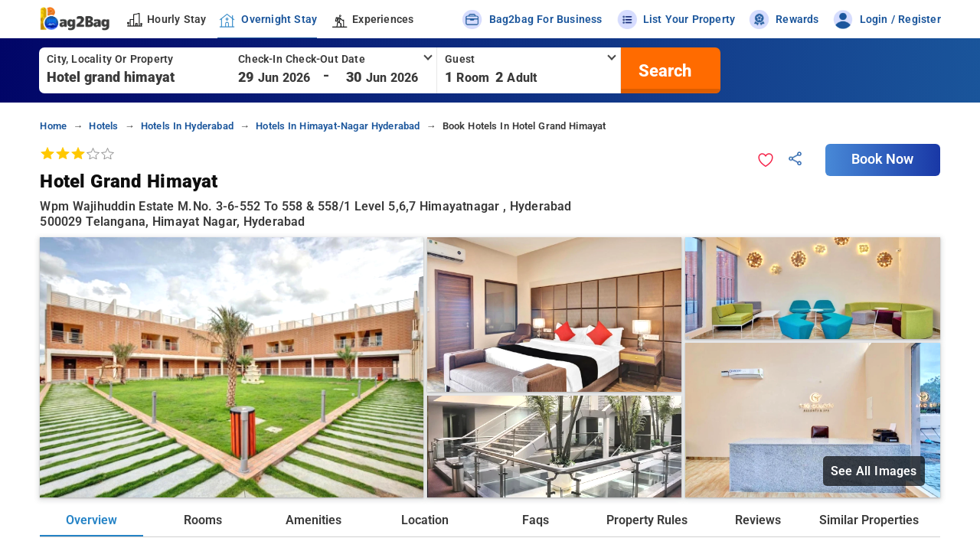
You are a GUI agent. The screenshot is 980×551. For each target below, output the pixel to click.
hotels (103, 126)
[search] (663, 70)
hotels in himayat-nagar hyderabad (338, 126)
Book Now (883, 159)
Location (425, 520)
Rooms (203, 520)
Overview (91, 520)
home (53, 126)
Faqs (536, 520)
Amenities (314, 520)
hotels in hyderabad (187, 126)
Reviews (758, 520)
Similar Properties (869, 520)
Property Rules (647, 520)
